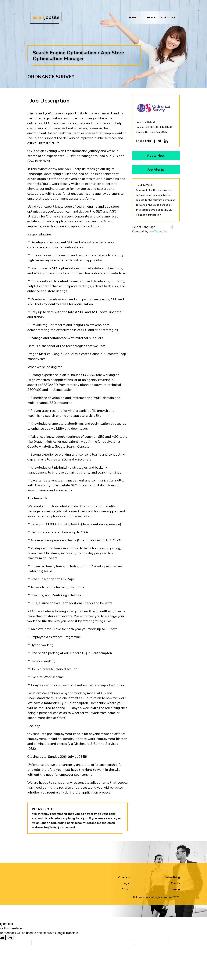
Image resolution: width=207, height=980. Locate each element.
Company (124, 877)
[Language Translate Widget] (152, 227)
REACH (151, 19)
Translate (158, 232)
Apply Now (156, 156)
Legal (126, 883)
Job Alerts (156, 170)
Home (133, 19)
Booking (175, 889)
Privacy (125, 889)
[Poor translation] (10, 938)
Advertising (173, 877)
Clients (175, 883)
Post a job (168, 19)
